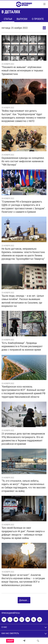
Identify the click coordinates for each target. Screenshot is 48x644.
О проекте (38, 19)
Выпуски (22, 19)
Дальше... (24, 600)
